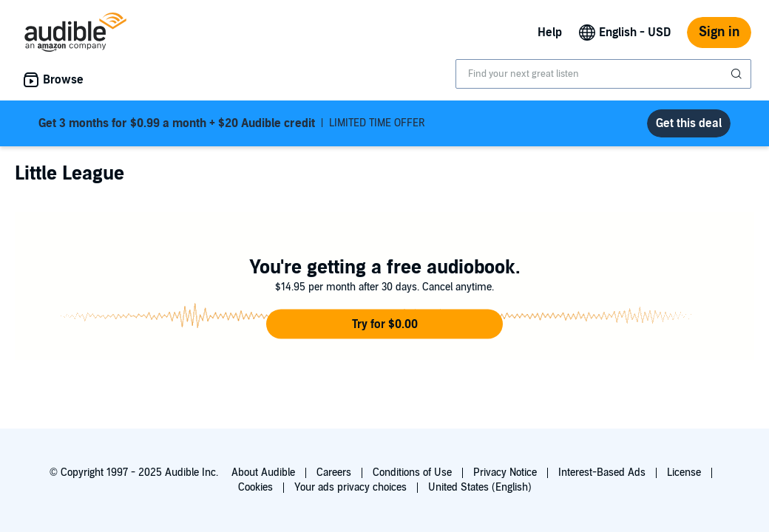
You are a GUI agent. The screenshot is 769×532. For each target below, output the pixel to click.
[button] (384, 324)
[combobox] (603, 74)
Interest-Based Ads (602, 473)
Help (550, 33)
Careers (334, 473)
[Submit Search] (738, 74)
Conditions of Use (412, 473)
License (684, 473)
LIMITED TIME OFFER (232, 123)
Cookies (255, 487)
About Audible (263, 473)
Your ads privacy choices (350, 487)
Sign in (719, 32)
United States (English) (480, 487)
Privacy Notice (505, 473)
